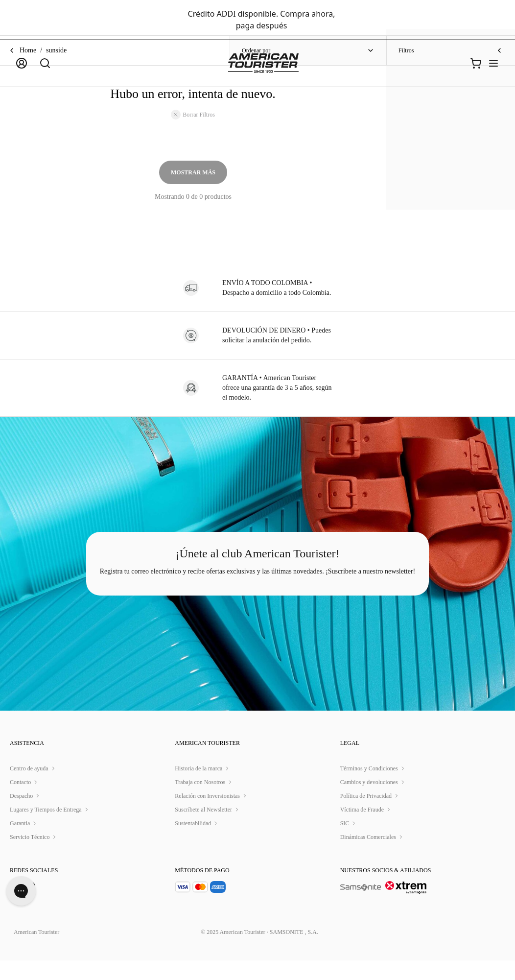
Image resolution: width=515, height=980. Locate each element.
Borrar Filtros (193, 115)
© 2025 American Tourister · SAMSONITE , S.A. (259, 951)
